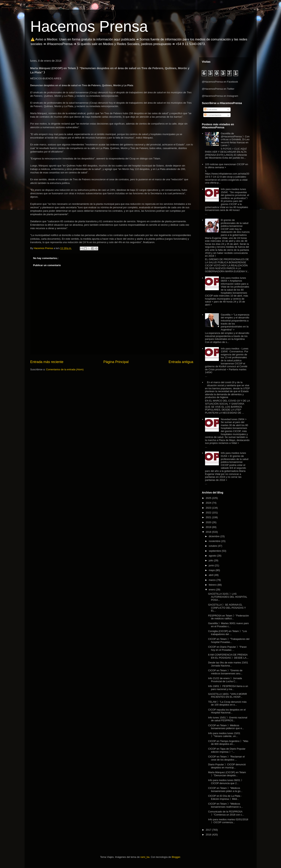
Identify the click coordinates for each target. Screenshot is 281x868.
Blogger (176, 857)
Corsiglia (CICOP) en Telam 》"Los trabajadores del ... (227, 633)
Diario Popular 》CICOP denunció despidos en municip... (227, 766)
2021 (209, 517)
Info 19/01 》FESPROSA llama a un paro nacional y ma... (228, 688)
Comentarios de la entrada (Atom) (65, 369)
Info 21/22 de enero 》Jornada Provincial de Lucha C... (225, 680)
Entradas (211, 109)
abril (211, 575)
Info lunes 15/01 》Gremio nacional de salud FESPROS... (228, 719)
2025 (209, 498)
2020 (209, 522)
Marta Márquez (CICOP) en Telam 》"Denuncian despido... (227, 774)
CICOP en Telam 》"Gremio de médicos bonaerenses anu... (225, 672)
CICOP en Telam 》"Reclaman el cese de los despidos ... (226, 758)
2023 (209, 508)
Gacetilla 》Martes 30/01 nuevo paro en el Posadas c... (228, 625)
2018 (209, 532)
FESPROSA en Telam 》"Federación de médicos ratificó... (228, 617)
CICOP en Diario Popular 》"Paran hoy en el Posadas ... (227, 648)
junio (212, 565)
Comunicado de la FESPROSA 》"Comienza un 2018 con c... (226, 813)
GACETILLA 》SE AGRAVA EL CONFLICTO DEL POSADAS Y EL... (227, 608)
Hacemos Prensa (89, 26)
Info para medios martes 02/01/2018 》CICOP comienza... (228, 821)
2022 (209, 513)
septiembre (215, 551)
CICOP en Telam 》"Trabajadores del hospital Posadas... (229, 641)
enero (212, 590)
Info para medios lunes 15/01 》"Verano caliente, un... (224, 735)
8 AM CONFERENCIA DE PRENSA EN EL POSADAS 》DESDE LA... (228, 656)
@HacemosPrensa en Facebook (220, 82)
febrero (213, 585)
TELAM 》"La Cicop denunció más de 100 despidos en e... (227, 703)
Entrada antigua (181, 362)
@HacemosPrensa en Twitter (218, 89)
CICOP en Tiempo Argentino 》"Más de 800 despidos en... (228, 743)
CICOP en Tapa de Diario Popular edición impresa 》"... (227, 750)
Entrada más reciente (47, 362)
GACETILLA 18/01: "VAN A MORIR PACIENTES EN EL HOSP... (227, 695)
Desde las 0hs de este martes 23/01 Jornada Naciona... (228, 664)
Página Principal (116, 362)
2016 (209, 835)
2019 (209, 527)
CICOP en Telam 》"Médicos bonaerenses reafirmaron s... (225, 805)
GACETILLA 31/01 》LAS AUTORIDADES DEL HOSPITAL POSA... (228, 597)
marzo (213, 580)
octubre (213, 546)
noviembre (215, 541)
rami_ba (145, 857)
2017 (209, 830)
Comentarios (213, 115)
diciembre (214, 536)
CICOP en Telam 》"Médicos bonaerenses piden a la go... (225, 790)
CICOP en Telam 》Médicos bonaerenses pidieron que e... (226, 727)
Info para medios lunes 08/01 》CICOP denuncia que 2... (226, 782)
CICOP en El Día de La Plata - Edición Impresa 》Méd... (225, 797)
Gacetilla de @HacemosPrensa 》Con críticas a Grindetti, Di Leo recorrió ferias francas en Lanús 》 (235, 139)
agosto (213, 556)
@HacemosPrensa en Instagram (220, 96)
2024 (209, 503)
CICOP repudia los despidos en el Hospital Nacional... (227, 711)
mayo (212, 570)
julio (211, 560)
